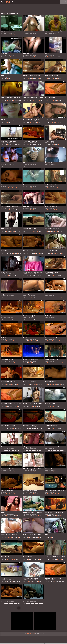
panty (53, 57)
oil (27, 79)
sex (5, 494)
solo (58, 166)
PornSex (7, 2)
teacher (16, 35)
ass (5, 232)
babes (58, 385)
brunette (15, 341)
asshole (27, 406)
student (6, 35)
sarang (19, 275)
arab (39, 581)
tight (27, 100)
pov (19, 538)
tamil (32, 35)
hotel (37, 100)
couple (31, 494)
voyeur (63, 559)
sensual (14, 188)
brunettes (13, 297)
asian (49, 79)
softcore (6, 166)
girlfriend (8, 341)
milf (5, 341)
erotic (41, 79)
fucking (52, 232)
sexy (27, 166)
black (14, 516)
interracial (28, 57)
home (36, 581)
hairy (53, 122)
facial (55, 406)
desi (13, 35)
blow (55, 232)
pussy (49, 35)
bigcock (58, 406)
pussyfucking (32, 516)
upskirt (49, 57)
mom (37, 406)
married (30, 100)
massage (30, 79)
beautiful (41, 341)
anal (12, 538)
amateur (58, 35)
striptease (62, 166)
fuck (49, 232)
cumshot (34, 450)
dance (10, 166)
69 (34, 494)
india (36, 57)
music (13, 166)
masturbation (37, 472)
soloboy (30, 166)
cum (40, 166)
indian (9, 35)
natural (59, 472)
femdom (49, 516)
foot (61, 516)
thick (34, 166)
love (61, 232)
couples (34, 79)
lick (18, 603)
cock (52, 406)
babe (58, 450)
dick (37, 166)
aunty (39, 35)
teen (60, 122)
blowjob (18, 581)
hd (12, 144)
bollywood (19, 100)
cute (15, 450)
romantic (18, 188)
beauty (49, 144)
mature (59, 559)
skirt (34, 406)
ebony (55, 472)
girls (5, 297)
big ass (40, 406)
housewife (53, 35)
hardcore (50, 122)
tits (51, 494)
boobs (54, 450)
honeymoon (16, 57)
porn (11, 516)
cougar (15, 385)
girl (58, 232)
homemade (28, 35)
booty (12, 232)
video (39, 538)
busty (32, 122)
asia (19, 385)
